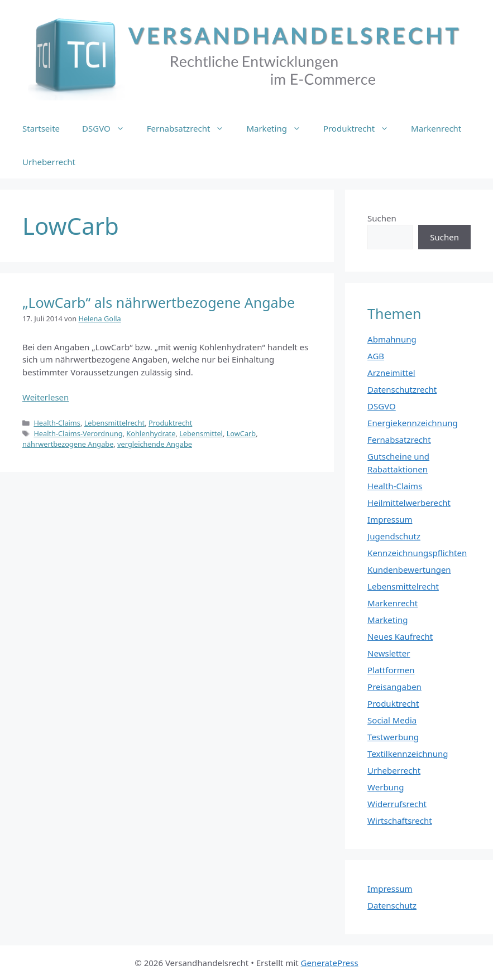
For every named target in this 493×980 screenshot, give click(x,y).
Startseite (41, 128)
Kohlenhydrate (151, 433)
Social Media (392, 720)
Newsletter (389, 653)
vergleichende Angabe (155, 444)
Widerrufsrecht (397, 804)
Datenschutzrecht (402, 389)
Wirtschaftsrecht (400, 820)
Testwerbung (393, 737)
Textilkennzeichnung (408, 754)
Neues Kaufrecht (400, 636)
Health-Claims (57, 423)
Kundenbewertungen (409, 569)
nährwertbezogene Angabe (68, 444)
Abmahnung (392, 339)
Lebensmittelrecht (115, 423)
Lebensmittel (201, 433)
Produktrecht (362, 128)
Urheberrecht (49, 162)
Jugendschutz (394, 536)
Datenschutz (392, 905)
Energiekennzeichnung (413, 423)
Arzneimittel (391, 373)
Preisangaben (394, 687)
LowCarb (241, 433)
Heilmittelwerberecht (409, 503)
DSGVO (109, 128)
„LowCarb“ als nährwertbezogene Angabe (159, 302)
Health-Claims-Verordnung (78, 433)
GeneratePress (330, 963)
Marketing (279, 128)
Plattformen (391, 670)
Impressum (390, 519)
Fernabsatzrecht (191, 128)
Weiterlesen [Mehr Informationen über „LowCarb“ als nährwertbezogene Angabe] (46, 397)
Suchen (382, 218)
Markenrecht (436, 128)
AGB (376, 356)
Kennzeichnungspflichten (417, 553)
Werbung (386, 787)
